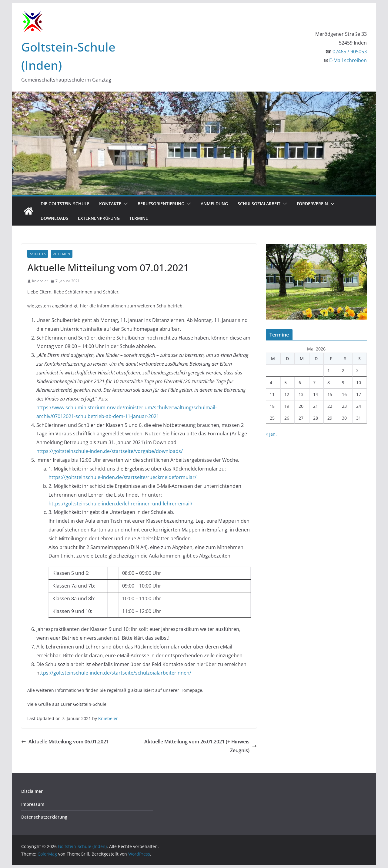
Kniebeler (40, 281)
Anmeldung (214, 204)
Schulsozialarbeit (259, 204)
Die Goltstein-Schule (65, 204)
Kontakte (110, 204)
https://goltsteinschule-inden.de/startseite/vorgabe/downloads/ (110, 451)
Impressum (33, 804)
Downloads (54, 218)
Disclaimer (32, 791)
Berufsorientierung (161, 204)
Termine (139, 218)
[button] (125, 204)
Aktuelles (38, 254)
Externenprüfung (99, 218)
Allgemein (62, 254)
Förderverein (312, 204)
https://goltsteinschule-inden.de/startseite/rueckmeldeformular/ (122, 477)
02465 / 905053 (350, 52)
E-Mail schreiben (348, 60)
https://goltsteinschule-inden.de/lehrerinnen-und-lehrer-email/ (120, 504)
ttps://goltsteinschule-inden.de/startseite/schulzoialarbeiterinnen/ (115, 673)
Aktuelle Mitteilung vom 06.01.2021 (65, 742)
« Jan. (271, 434)
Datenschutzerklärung (44, 817)
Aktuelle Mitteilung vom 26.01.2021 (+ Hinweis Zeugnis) (201, 746)
